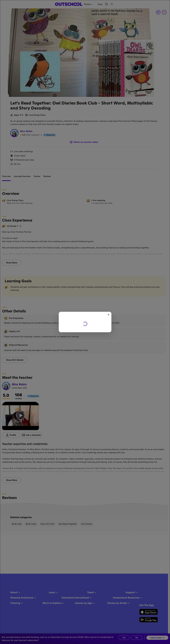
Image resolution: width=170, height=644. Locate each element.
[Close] (109, 315)
